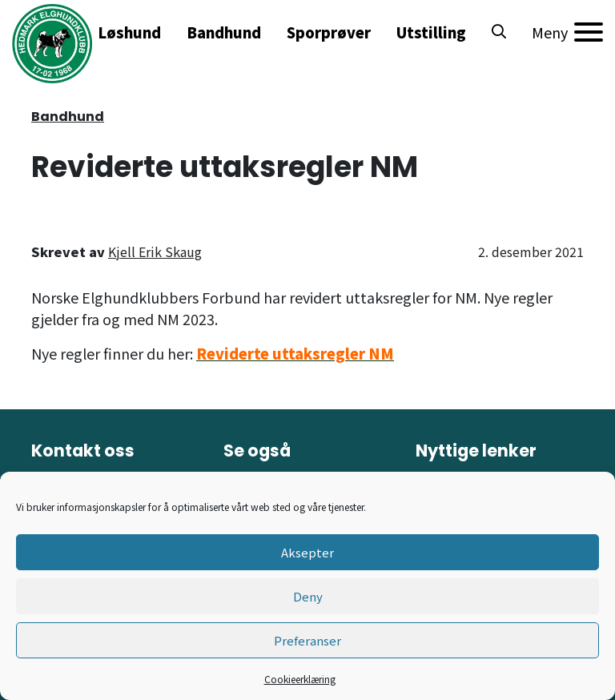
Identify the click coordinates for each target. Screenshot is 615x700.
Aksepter (307, 552)
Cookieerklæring (300, 679)
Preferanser (307, 640)
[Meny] (567, 32)
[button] (499, 32)
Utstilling (431, 32)
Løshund (129, 32)
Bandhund (224, 32)
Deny (308, 596)
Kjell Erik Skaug (155, 251)
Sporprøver (329, 32)
